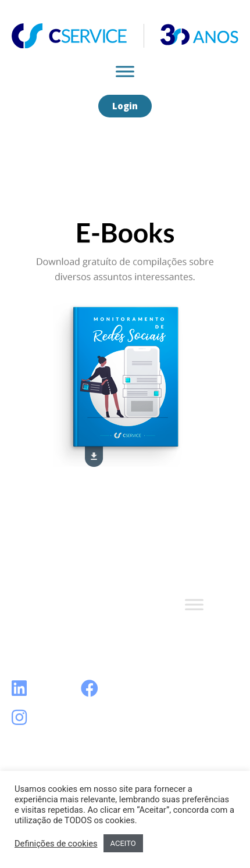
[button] (125, 106)
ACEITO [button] (123, 843)
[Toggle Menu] (125, 71)
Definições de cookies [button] (56, 844)
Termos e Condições (63, 623)
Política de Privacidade (65, 642)
